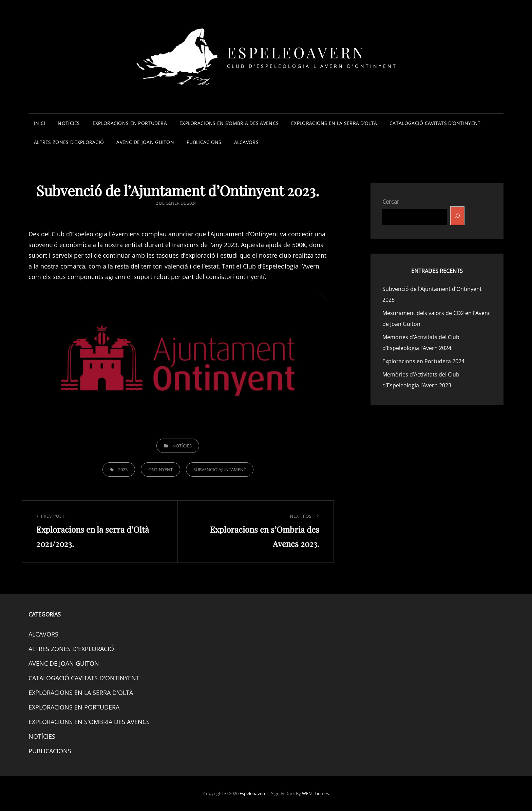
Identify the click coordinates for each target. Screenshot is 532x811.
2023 (123, 469)
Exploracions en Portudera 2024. (424, 361)
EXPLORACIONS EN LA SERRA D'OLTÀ (81, 693)
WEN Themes (315, 793)
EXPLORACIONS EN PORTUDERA (130, 123)
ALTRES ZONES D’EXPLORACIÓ (69, 142)
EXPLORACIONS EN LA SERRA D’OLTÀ (334, 123)
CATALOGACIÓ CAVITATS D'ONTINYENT (84, 678)
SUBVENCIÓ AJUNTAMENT (220, 469)
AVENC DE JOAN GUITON (145, 142)
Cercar (391, 202)
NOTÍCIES (69, 123)
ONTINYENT (160, 469)
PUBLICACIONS (204, 142)
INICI (40, 123)
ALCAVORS (246, 142)
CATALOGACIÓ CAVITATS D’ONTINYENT (435, 123)
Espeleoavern (296, 52)
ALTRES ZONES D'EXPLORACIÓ (71, 649)
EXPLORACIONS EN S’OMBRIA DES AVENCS (229, 123)
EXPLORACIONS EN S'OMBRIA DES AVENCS (89, 722)
